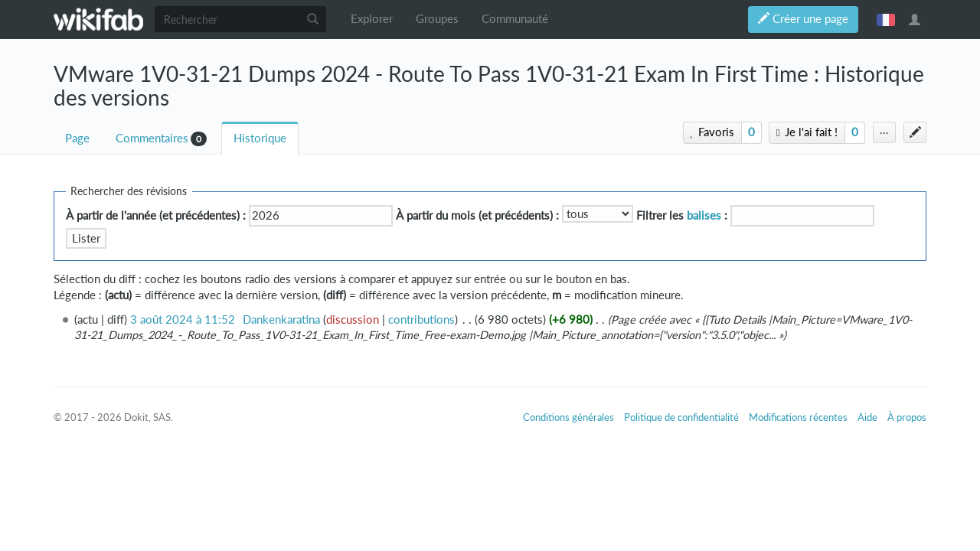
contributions (421, 320)
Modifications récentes (798, 417)
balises (704, 215)
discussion (353, 320)
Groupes (437, 19)
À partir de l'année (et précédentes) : (156, 215)
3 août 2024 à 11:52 (183, 320)
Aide (867, 417)
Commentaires (152, 138)
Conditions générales (568, 417)
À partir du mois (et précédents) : (477, 215)
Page (77, 138)
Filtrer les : (682, 215)
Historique (260, 138)
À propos (907, 417)
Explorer (372, 19)
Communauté (515, 19)
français (886, 19)
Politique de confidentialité (681, 417)
